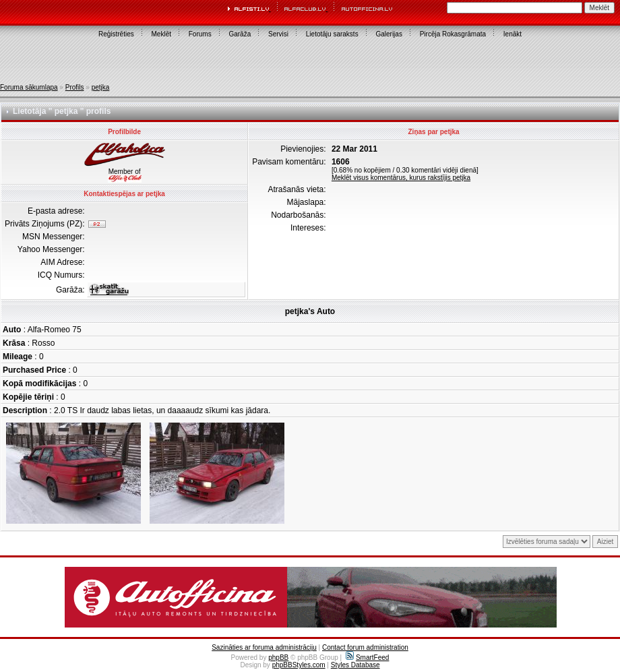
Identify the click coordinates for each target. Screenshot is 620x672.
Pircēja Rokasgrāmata (453, 34)
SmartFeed (367, 658)
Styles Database (355, 665)
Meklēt (161, 34)
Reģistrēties (116, 34)
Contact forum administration (365, 647)
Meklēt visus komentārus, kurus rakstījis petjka (401, 178)
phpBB (278, 658)
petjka (101, 87)
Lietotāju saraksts (332, 34)
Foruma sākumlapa (29, 87)
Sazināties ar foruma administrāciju (264, 647)
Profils (75, 87)
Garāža (240, 34)
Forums (200, 34)
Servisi (278, 34)
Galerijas (389, 34)
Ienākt (513, 34)
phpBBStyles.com (299, 665)
